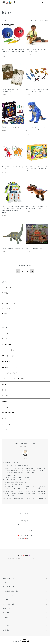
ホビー (8, 7)
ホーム (3, 7)
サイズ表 (6, 600)
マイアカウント (8, 613)
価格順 (41, 20)
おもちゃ (13, 7)
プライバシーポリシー (9, 595)
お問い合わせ (7, 630)
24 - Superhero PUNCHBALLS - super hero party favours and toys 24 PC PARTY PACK (13, 51)
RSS (5, 608)
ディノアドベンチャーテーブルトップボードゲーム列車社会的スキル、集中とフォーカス (37, 169)
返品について (7, 582)
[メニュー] (47, 3)
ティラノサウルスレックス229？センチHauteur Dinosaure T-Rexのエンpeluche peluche (37, 129)
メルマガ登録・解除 (9, 604)
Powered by (25, 641)
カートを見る (7, 626)
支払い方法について (9, 587)
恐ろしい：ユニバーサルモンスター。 (12, 127)
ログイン (6, 621)
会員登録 (6, 617)
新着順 (47, 20)
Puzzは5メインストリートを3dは (35, 248)
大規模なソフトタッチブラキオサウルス (12, 248)
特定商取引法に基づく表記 (10, 591)
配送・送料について (9, 578)
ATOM (8, 608)
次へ (32, 271)
